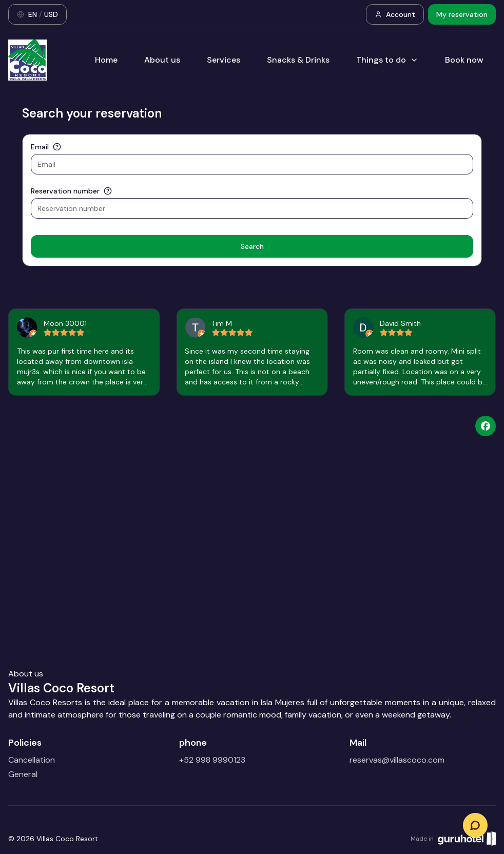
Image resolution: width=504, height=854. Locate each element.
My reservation (462, 14)
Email (40, 147)
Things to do (387, 60)
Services (224, 60)
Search (252, 246)
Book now (464, 60)
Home (106, 60)
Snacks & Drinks (298, 60)
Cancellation (32, 760)
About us (162, 60)
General (23, 774)
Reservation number (65, 191)
